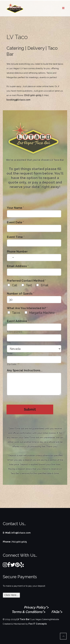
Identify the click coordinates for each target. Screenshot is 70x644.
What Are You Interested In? (27, 308)
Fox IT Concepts (38, 624)
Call (15, 285)
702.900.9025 (19, 542)
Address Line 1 (14, 332)
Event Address (18, 321)
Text (29, 285)
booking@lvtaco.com (18, 100)
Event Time (16, 237)
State (10, 353)
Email (45, 285)
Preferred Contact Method (26, 281)
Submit (30, 409)
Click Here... (11, 595)
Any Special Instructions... (25, 370)
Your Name (15, 208)
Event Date (15, 222)
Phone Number (17, 252)
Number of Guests (21, 294)
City (9, 343)
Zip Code (12, 364)
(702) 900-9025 (33, 95)
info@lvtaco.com (21, 533)
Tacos (16, 313)
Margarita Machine (42, 313)
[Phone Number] (34, 258)
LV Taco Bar (23, 619)
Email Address (18, 266)
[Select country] (11, 258)
